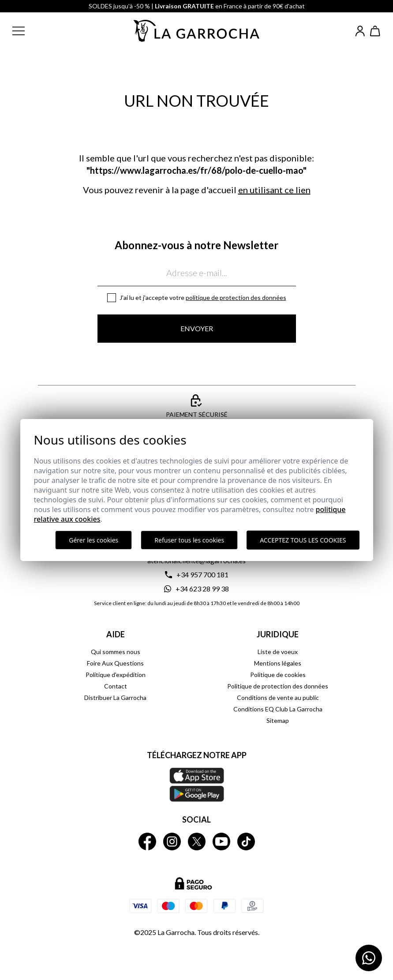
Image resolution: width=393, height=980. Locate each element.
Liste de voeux (278, 652)
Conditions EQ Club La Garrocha (278, 709)
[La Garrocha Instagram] (172, 842)
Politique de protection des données (236, 297)
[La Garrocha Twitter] (197, 842)
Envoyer (197, 328)
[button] (26, 31)
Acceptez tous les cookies (303, 540)
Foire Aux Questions (115, 663)
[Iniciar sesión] (360, 31)
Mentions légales (278, 663)
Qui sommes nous (116, 652)
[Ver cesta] (375, 31)
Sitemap (278, 720)
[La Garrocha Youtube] (221, 842)
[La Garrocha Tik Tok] (246, 842)
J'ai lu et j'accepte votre (203, 297)
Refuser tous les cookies (189, 540)
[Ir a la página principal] (197, 31)
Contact (116, 686)
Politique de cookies (278, 675)
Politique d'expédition (116, 675)
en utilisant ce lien (274, 190)
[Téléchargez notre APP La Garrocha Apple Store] (197, 785)
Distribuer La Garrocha (115, 698)
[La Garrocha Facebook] (147, 842)
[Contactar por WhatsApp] (369, 958)
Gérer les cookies (94, 540)
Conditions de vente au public (278, 698)
